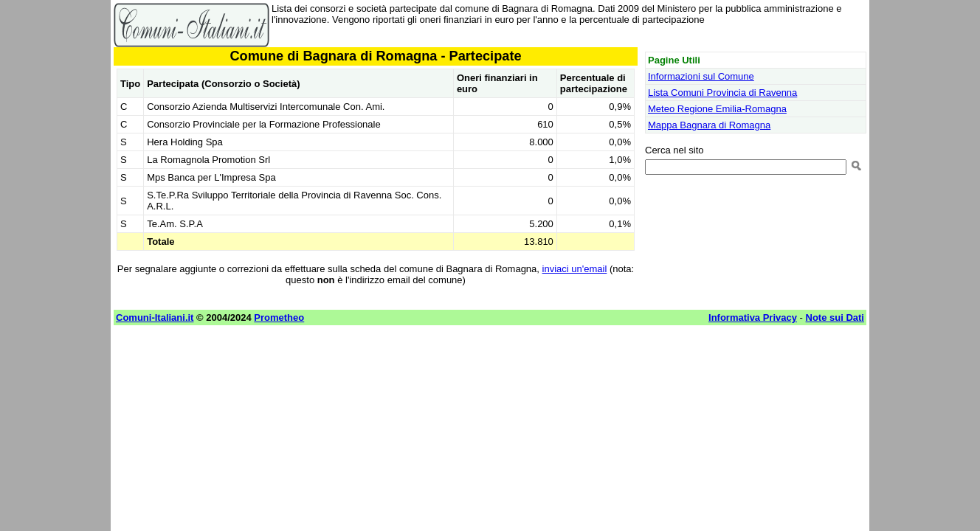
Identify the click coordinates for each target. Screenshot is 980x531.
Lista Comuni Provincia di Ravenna (722, 93)
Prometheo (279, 317)
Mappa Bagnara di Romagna (709, 125)
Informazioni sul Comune (701, 76)
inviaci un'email (575, 269)
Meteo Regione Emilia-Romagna (717, 109)
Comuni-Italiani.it (155, 317)
